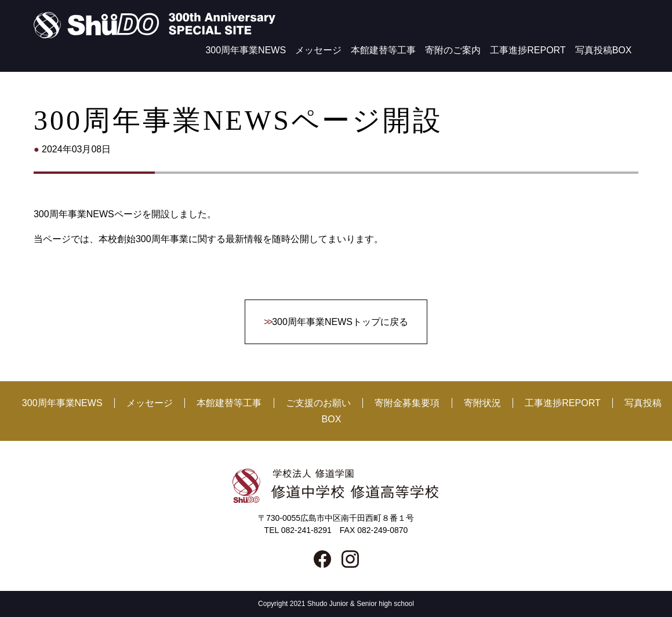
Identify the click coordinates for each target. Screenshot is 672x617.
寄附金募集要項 (407, 403)
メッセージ (318, 50)
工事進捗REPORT (528, 50)
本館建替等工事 (383, 50)
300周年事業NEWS (246, 50)
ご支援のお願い (318, 403)
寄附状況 (482, 403)
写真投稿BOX (604, 50)
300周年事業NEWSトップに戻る (340, 322)
